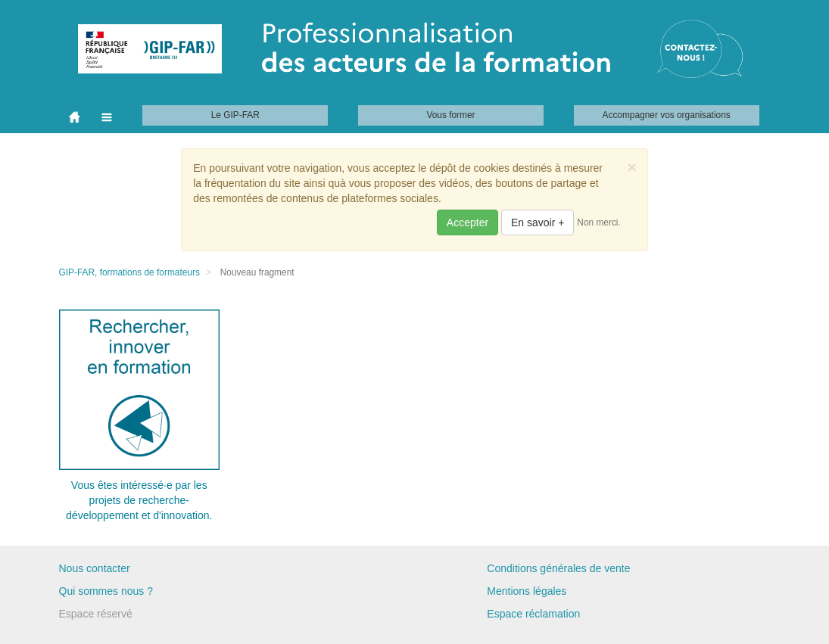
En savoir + (538, 222)
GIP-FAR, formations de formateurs (129, 272)
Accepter (467, 222)
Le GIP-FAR (235, 115)
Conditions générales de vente (558, 568)
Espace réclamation (533, 614)
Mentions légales (527, 591)
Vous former (450, 115)
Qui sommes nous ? (106, 591)
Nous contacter (95, 568)
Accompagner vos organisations (667, 115)
